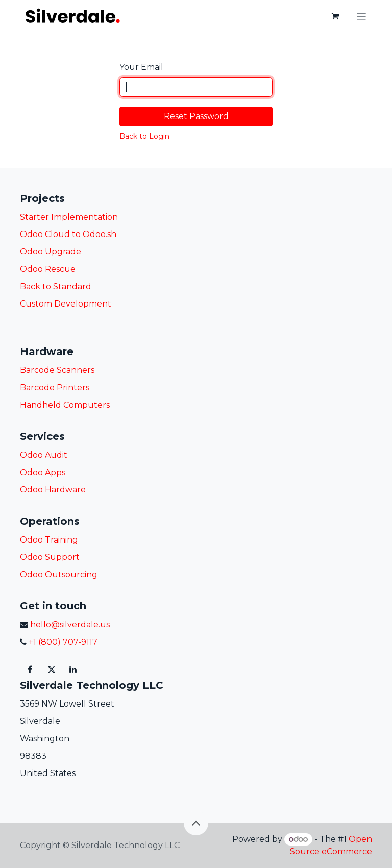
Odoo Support (50, 557)
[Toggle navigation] (362, 16)
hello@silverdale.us (69, 625)
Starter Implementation (69, 217)
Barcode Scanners (57, 370)
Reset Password (196, 116)
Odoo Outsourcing (59, 574)
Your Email (141, 67)
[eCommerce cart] (335, 16)
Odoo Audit (44, 455)
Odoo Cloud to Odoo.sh (68, 234)
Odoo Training (49, 540)
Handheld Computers (65, 405)
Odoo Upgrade (51, 252)
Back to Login (144, 136)
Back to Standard (56, 286)
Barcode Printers (55, 388)
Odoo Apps (43, 472)
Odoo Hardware (53, 490)
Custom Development (66, 304)
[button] (196, 823)
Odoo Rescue (48, 269)
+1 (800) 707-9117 (62, 642)
